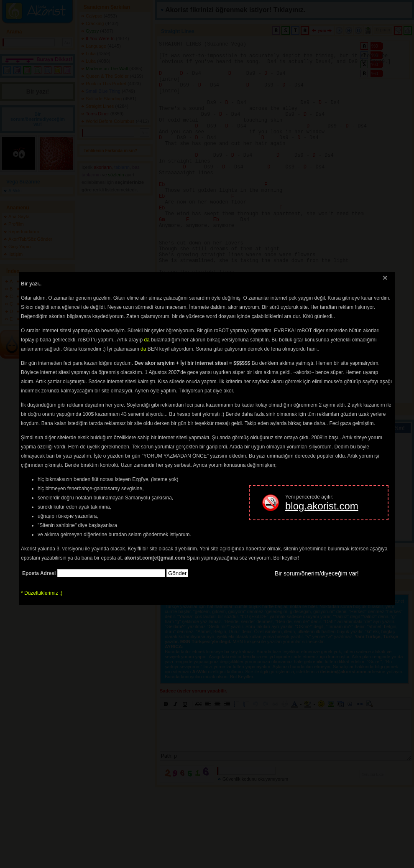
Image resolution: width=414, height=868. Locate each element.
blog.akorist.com (322, 506)
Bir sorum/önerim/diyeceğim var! (317, 573)
